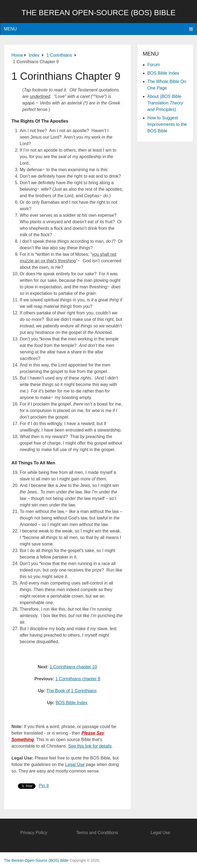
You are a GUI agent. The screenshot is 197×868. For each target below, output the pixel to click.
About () (165, 103)
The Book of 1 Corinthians (72, 691)
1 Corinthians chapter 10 (73, 667)
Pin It (44, 786)
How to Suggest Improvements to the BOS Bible (167, 124)
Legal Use (75, 765)
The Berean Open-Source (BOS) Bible (99, 13)
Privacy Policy (34, 833)
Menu (10, 29)
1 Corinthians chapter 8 (78, 679)
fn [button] (37, 103)
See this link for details (90, 746)
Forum (154, 65)
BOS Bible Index (72, 703)
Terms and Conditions (97, 833)
